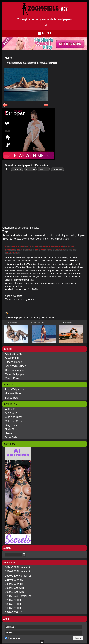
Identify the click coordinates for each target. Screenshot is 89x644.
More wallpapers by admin (20, 299)
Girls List (10, 409)
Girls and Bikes (14, 417)
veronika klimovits (46, 239)
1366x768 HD (13, 604)
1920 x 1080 (58, 169)
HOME (45, 25)
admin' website (13, 296)
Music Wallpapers (15, 374)
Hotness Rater (13, 394)
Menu (47, 33)
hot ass (17, 239)
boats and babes (13, 235)
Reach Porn (12, 378)
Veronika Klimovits (28, 228)
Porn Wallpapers (15, 389)
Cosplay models (14, 370)
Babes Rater (12, 398)
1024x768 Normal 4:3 (17, 567)
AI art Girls (11, 413)
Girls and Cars (13, 421)
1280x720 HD (13, 600)
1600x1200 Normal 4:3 (18, 576)
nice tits (8, 239)
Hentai (9, 433)
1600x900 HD (13, 608)
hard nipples (62, 235)
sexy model (29, 239)
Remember (14, 638)
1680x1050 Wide (15, 588)
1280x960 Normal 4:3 (17, 572)
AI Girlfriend (12, 358)
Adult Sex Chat (14, 354)
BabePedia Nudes (15, 366)
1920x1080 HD (14, 612)
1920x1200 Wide (15, 592)
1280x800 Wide (14, 580)
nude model (47, 235)
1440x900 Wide (14, 584)
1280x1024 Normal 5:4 (18, 596)
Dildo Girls (11, 437)
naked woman (32, 235)
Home (8, 58)
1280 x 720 (17, 169)
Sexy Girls (11, 425)
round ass (63, 239)
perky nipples (77, 235)
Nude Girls (11, 429)
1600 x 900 (44, 169)
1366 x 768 (30, 169)
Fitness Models (14, 362)
